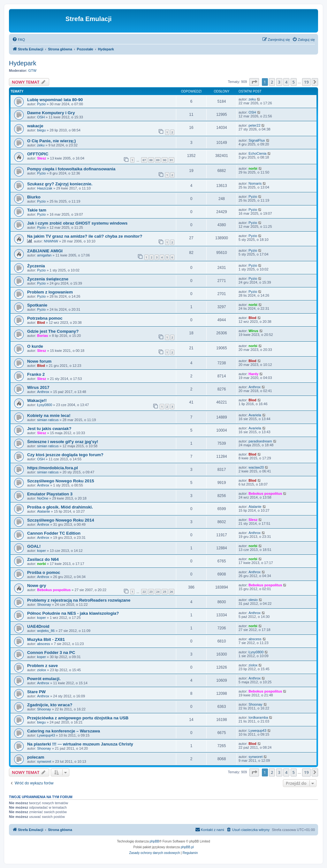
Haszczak (45, 188)
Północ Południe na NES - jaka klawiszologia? (73, 613)
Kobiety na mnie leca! (49, 415)
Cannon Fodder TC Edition (54, 533)
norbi (253, 168)
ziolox (42, 670)
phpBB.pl (187, 847)
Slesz (42, 158)
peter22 (254, 125)
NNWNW (51, 241)
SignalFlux (257, 140)
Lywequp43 (46, 735)
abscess (43, 644)
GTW (33, 70)
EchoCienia (257, 153)
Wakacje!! (37, 401)
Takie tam (37, 210)
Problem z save (42, 666)
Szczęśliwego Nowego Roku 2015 (61, 481)
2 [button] (272, 82)
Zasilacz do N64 (43, 559)
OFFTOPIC (38, 154)
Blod (41, 323)
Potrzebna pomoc (45, 318)
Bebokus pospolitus (265, 493)
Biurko (34, 197)
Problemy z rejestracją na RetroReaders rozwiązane (79, 600)
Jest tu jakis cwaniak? (49, 429)
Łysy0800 (45, 405)
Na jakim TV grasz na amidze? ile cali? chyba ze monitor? (85, 236)
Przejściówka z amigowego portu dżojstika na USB (78, 718)
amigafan (44, 255)
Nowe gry (37, 586)
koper (42, 551)
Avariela (255, 415)
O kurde (35, 346)
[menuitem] (19, 40)
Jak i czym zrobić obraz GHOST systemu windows (77, 223)
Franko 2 (36, 374)
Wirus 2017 (38, 387)
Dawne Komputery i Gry (51, 113)
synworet (44, 761)
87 (144, 160)
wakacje (35, 126)
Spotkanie (37, 305)
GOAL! (34, 546)
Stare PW (36, 692)
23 (151, 592)
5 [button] (294, 82)
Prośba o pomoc (44, 572)
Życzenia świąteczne (48, 279)
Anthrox (43, 392)
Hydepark (23, 63)
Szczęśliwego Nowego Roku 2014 (61, 520)
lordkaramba (258, 717)
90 (164, 160)
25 (164, 592)
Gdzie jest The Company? (53, 331)
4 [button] (286, 82)
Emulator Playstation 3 (50, 494)
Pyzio (41, 104)
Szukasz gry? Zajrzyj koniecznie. (60, 184)
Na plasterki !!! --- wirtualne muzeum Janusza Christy (80, 744)
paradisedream (260, 441)
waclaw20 (256, 467)
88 (151, 160)
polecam (36, 757)
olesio (253, 600)
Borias (42, 336)
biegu (41, 130)
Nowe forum (39, 361)
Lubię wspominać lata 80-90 (55, 100)
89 (158, 160)
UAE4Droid (38, 626)
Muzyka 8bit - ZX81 (46, 639)
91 (171, 160)
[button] (254, 82)
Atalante (43, 511)
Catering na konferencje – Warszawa (64, 731)
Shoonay (44, 605)
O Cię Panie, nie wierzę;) (51, 141)
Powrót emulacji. (44, 679)
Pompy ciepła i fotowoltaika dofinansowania (71, 169)
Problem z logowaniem (50, 292)
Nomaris (255, 183)
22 (144, 592)
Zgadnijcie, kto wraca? (50, 705)
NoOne (43, 498)
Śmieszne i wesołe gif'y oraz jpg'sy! (63, 442)
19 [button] (306, 82)
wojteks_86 (46, 631)
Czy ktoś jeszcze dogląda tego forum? (65, 455)
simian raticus (48, 420)
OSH (41, 117)
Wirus (253, 331)
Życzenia (36, 266)
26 (171, 592)
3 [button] (279, 82)
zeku (252, 99)
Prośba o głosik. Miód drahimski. (60, 507)
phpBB (155, 841)
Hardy (253, 374)
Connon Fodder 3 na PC (51, 653)
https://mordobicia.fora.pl (53, 468)
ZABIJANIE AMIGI (45, 251)
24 (158, 592)
